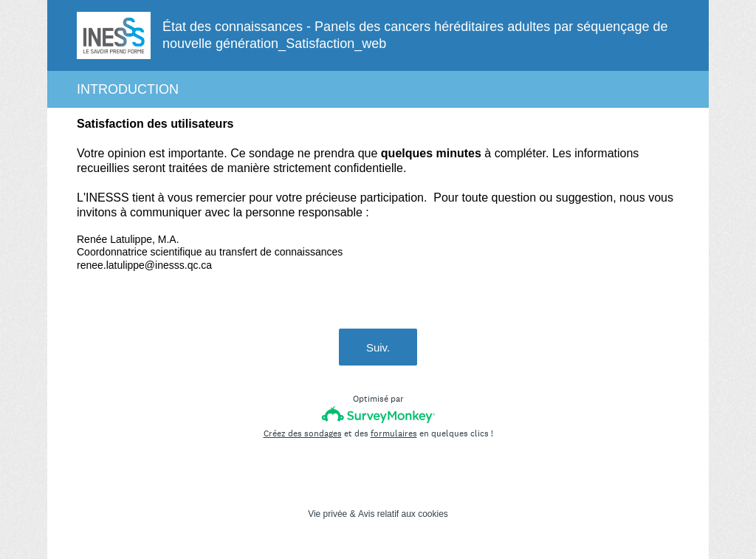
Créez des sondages (303, 433)
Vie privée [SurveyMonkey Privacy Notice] (327, 514)
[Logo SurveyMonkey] (378, 415)
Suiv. (378, 347)
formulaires (394, 433)
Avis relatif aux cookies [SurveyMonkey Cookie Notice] (403, 514)
